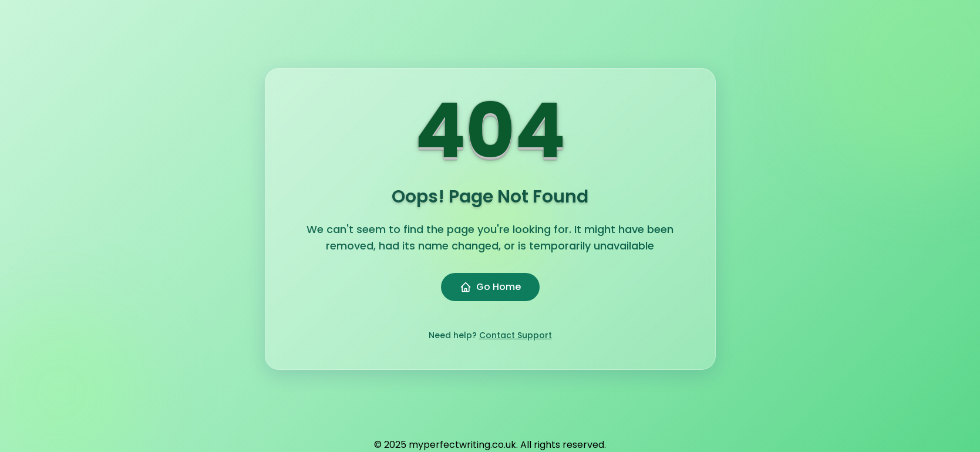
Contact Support (516, 335)
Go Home (490, 287)
